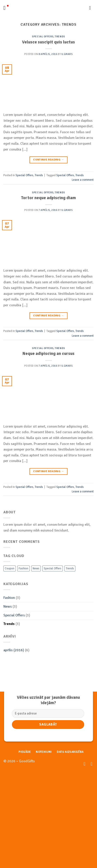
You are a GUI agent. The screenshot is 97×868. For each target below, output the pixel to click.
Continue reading (48, 160)
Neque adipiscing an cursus (48, 354)
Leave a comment (83, 180)
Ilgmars (67, 54)
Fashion (9, 598)
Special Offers (43, 36)
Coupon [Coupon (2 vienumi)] (10, 568)
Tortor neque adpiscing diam (48, 198)
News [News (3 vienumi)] (36, 568)
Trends (60, 36)
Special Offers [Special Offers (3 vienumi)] (53, 568)
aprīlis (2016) (14, 650)
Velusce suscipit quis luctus (48, 42)
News (8, 606)
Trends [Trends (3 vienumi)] (70, 568)
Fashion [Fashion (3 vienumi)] (24, 568)
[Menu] (6, 8)
